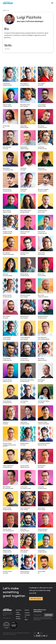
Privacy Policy (6, 638)
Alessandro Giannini (28, 290)
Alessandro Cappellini (45, 183)
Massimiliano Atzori (28, 98)
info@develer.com (7, 622)
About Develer (18, 621)
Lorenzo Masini (28, 353)
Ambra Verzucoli (28, 547)
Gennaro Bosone (10, 183)
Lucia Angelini (45, 76)
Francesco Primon (10, 439)
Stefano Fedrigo (28, 268)
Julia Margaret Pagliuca (45, 396)
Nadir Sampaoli (10, 483)
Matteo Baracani (10, 140)
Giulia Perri (10, 417)
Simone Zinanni (45, 568)
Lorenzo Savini (28, 483)
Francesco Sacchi (28, 461)
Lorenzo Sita (45, 483)
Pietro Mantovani (45, 332)
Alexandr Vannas (10, 525)
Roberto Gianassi (10, 290)
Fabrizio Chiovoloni (28, 226)
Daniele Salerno (45, 461)
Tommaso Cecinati (45, 204)
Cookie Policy (12, 638)
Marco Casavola (10, 204)
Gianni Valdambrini (28, 504)
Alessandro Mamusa (45, 311)
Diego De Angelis (10, 98)
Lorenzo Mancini (10, 332)
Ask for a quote (36, 603)
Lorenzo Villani (45, 547)
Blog (26, 623)
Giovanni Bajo (10, 119)
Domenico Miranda (10, 375)
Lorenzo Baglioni (45, 98)
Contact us (27, 620)
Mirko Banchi (45, 119)
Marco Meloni (45, 353)
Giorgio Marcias (10, 353)
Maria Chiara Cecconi (28, 204)
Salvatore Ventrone (45, 525)
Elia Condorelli (10, 247)
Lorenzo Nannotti (10, 396)
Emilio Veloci (28, 525)
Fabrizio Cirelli (45, 226)
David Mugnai (45, 375)
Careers (27, 616)
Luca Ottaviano (28, 396)
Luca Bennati (45, 140)
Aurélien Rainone (28, 439)
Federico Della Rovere (10, 461)
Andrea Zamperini (28, 568)
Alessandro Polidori (45, 417)
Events (27, 614)
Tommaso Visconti (10, 568)
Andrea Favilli (45, 247)
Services (19, 614)
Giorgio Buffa (28, 183)
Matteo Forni (45, 268)
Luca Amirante (10, 76)
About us (6, 10)
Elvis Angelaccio (28, 76)
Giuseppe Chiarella (10, 226)
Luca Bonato (28, 162)
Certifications (27, 637)
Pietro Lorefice (10, 311)
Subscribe (49, 619)
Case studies (18, 617)
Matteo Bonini (45, 162)
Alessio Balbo (28, 119)
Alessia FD (10, 268)
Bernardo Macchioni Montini (28, 375)
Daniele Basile (28, 140)
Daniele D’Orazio (28, 247)
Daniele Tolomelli (10, 504)
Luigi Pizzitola (28, 417)
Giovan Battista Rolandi (45, 439)
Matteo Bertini (10, 162)
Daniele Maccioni (28, 311)
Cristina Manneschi (28, 332)
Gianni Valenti (45, 504)
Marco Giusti (45, 290)
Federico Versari (10, 547)
